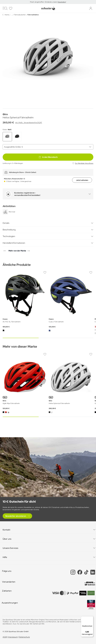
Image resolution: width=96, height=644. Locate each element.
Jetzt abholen (82, 180)
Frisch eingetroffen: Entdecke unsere (44, 2)
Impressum (13, 637)
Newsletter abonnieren (16, 516)
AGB (5, 637)
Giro (5, 114)
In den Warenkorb (48, 157)
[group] (48, 62)
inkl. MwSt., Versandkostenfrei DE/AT (29, 123)
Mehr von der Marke (17, 251)
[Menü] (92, 618)
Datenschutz (24, 637)
